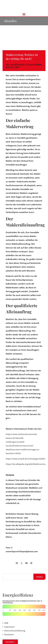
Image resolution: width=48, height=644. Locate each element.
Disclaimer (9, 634)
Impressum (9, 627)
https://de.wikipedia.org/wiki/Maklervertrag (26, 464)
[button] (24, 14)
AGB (6, 623)
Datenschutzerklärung (15, 631)
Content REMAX (35, 65)
